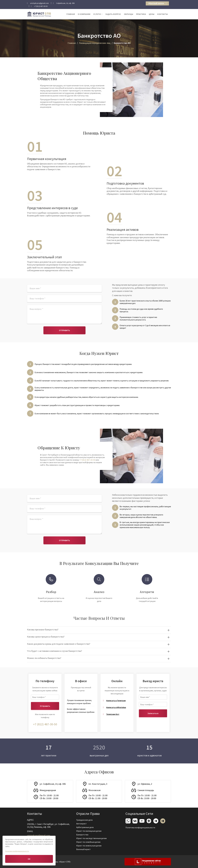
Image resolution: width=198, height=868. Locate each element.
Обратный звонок (157, 3)
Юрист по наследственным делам (92, 838)
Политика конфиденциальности (141, 827)
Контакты (163, 14)
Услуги (97, 14)
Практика (141, 14)
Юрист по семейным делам (89, 841)
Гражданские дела (86, 821)
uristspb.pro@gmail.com (40, 835)
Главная (71, 14)
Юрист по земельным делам (90, 844)
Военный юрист (85, 848)
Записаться (153, 713)
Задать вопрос (113, 14)
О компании (84, 14)
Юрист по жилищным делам (90, 831)
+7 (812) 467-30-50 (87, 460)
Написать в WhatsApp (116, 707)
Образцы (129, 14)
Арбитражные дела (86, 828)
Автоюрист (83, 824)
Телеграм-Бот (113, 714)
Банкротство (84, 834)
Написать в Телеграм (116, 701)
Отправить (64, 330)
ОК (29, 859)
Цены (152, 14)
